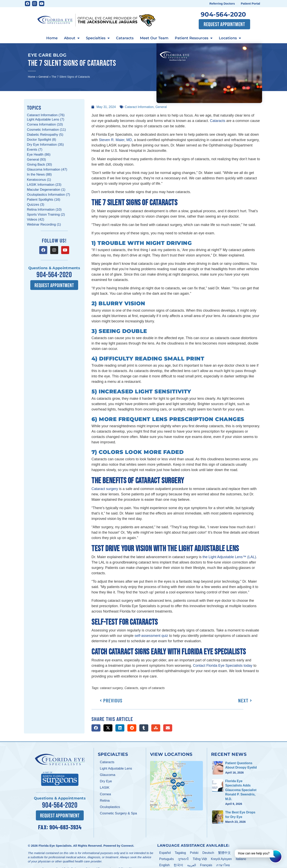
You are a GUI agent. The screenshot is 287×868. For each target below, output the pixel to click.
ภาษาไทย (223, 865)
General (43, 77)
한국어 (178, 865)
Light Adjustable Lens (116, 768)
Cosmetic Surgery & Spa (118, 813)
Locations (230, 38)
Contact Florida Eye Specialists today (223, 666)
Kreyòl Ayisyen (221, 859)
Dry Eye (106, 781)
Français (206, 865)
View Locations (171, 754)
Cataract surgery (105, 489)
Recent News (229, 754)
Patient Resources (194, 38)
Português (167, 859)
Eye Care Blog (47, 55)
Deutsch (208, 852)
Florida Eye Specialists (55, 845)
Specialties (98, 38)
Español (165, 852)
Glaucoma (108, 775)
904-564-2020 (223, 14)
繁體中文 (224, 852)
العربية (192, 865)
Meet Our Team (154, 38)
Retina (105, 801)
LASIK (105, 788)
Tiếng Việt (200, 859)
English (164, 865)
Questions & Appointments (54, 268)
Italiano (241, 859)
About (72, 38)
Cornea (105, 794)
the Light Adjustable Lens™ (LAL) (229, 557)
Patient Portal (250, 3)
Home (52, 38)
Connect (127, 845)
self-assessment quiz (151, 636)
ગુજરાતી (183, 859)
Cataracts (125, 38)
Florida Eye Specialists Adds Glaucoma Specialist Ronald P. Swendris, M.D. (241, 790)
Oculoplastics (110, 807)
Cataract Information (139, 107)
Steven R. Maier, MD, (116, 140)
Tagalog (180, 852)
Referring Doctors (222, 3)
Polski (194, 852)
